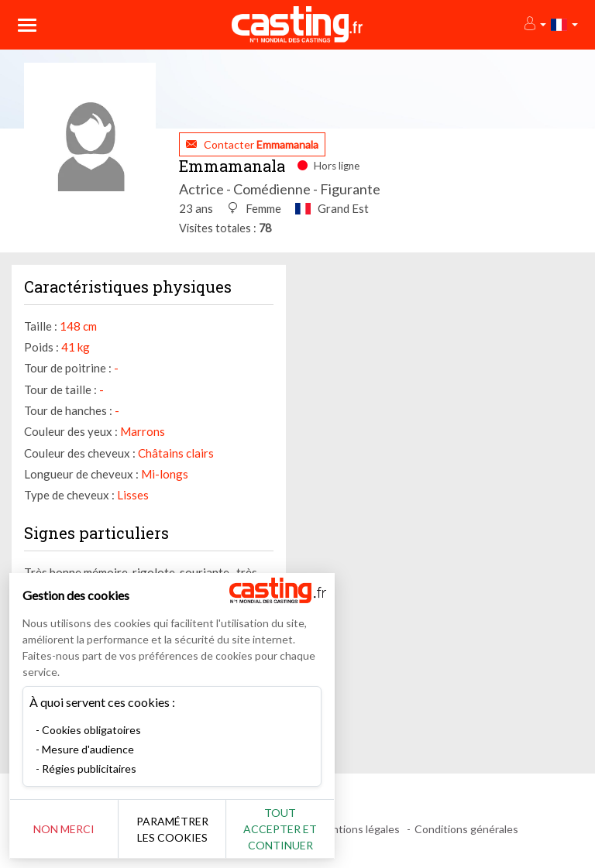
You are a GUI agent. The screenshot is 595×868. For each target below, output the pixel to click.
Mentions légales (358, 829)
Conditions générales (466, 829)
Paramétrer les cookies (172, 829)
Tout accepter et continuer (280, 829)
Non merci (64, 829)
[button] (534, 24)
